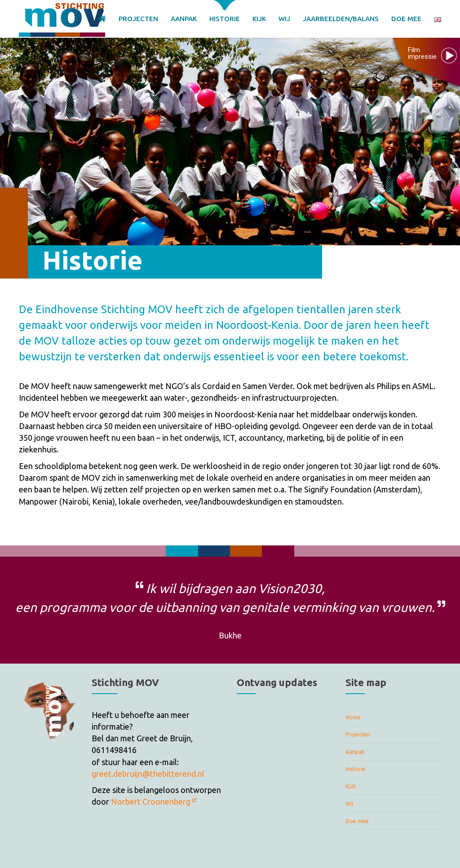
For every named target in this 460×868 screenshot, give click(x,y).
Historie (355, 769)
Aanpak (355, 752)
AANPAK (184, 19)
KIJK (259, 19)
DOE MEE (406, 19)
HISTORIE (225, 19)
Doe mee (357, 821)
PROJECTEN (138, 19)
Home (353, 717)
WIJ (284, 19)
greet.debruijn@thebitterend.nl (148, 774)
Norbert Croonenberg (154, 802)
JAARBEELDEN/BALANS (341, 19)
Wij (349, 804)
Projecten (358, 734)
